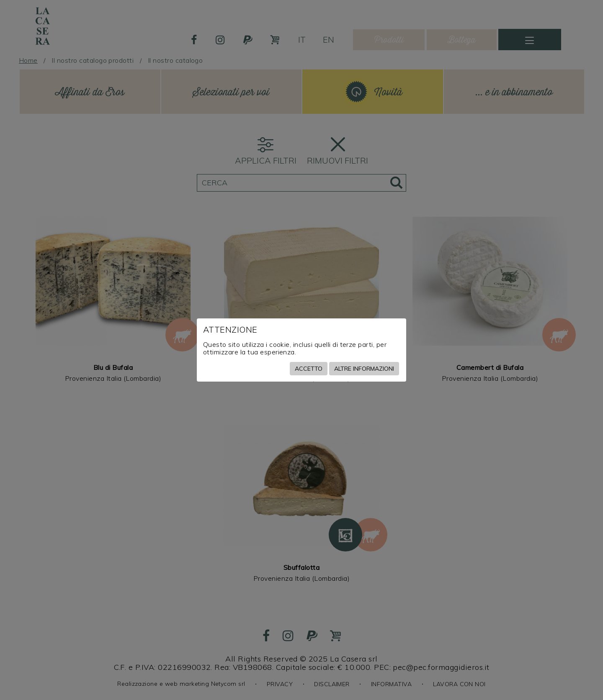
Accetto (309, 369)
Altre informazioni (364, 369)
